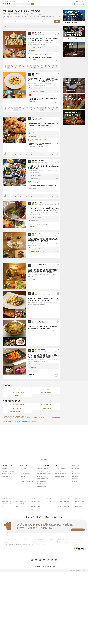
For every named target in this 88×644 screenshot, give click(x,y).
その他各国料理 (43, 323)
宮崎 (83, 504)
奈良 (46, 504)
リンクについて (46, 539)
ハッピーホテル (76, 481)
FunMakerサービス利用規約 (7, 545)
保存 (56, 33)
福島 (3, 507)
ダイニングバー (43, 120)
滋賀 (55, 504)
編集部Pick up (23, 466)
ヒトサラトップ (8, 539)
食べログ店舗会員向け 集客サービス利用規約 (10, 543)
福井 (32, 510)
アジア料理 (40, 204)
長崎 (83, 501)
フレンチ (45, 418)
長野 (39, 501)
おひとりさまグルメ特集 (17, 392)
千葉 (25, 501)
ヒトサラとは (14, 539)
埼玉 (17, 504)
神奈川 (21, 501)
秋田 (6, 504)
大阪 (46, 501)
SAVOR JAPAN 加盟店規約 (35, 541)
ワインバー (49, 294)
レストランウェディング (78, 474)
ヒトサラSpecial (23, 469)
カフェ (48, 418)
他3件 (57, 148)
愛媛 (68, 501)
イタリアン (40, 75)
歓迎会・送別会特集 (42, 476)
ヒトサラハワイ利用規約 (41, 543)
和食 (44, 34)
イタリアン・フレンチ (24, 418)
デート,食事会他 (35, 92)
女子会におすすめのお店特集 (44, 469)
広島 (65, 507)
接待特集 (17, 396)
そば (38, 34)
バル (48, 75)
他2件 (57, 61)
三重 (32, 507)
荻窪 (17, 421)
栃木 (24, 504)
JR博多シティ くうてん (60, 471)
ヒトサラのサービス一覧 (80, 1)
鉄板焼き (9, 419)
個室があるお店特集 (46, 392)
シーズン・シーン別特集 (43, 466)
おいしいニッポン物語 (25, 474)
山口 (68, 507)
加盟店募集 (40, 539)
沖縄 (80, 507)
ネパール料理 (49, 120)
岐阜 (32, 504)
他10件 (56, 103)
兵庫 (50, 501)
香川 (65, 501)
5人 (32, 48)
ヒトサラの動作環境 (21, 539)
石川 (39, 507)
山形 (10, 504)
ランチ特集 (17, 389)
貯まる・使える (33, 54)
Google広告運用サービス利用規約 (48, 541)
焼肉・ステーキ (31, 418)
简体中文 (44, 566)
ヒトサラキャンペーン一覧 (26, 484)
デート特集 (46, 389)
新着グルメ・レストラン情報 (15, 417)
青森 (7, 501)
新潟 (32, 501)
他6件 (57, 190)
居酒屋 (41, 34)
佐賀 (79, 501)
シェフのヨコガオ (6, 476)
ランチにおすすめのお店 (43, 479)
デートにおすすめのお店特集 (44, 471)
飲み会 (33, 179)
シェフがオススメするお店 (8, 471)
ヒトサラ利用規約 (66, 539)
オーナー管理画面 (58, 539)
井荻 (29, 421)
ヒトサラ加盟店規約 (25, 541)
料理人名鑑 (4, 469)
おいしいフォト (76, 471)
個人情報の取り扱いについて (27, 545)
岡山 (61, 507)
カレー (37, 418)
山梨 (35, 501)
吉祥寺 (20, 421)
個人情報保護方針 (17, 545)
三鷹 (22, 421)
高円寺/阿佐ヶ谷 (13, 421)
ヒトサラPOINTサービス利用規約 (53, 543)
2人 (32, 248)
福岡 (76, 501)
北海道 (3, 501)
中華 (35, 418)
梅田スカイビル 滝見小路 (60, 474)
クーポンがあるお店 (46, 408)
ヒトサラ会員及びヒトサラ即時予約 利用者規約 (11, 541)
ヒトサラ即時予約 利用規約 (75, 539)
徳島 (61, 501)
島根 (68, 504)
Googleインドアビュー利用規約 (62, 541)
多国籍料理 (52, 204)
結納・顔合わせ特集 (42, 481)
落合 (27, 421)
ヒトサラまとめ (23, 479)
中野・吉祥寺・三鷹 (15, 7)
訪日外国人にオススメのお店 (26, 481)
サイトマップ (29, 539)
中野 (21, 7)
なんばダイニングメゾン (60, 469)
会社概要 (52, 539)
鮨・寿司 (42, 162)
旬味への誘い (23, 476)
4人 (32, 88)
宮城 (3, 504)
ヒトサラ (5, 7)
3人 (32, 364)
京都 (54, 501)
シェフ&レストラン (7, 466)
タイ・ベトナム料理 (46, 204)
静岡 (35, 504)
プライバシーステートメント (39, 545)
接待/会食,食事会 (35, 252)
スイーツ (51, 418)
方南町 (24, 421)
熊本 (76, 504)
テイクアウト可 (43, 54)
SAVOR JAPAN (76, 469)
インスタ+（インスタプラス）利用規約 (28, 543)
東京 (17, 501)
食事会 (33, 51)
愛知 (39, 504)
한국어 (53, 566)
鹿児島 (76, 507)
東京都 (9, 7)
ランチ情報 (7, 417)
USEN (3, 539)
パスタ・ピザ (44, 75)
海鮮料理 (46, 162)
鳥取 (65, 504)
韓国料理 (42, 351)
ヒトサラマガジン (24, 471)
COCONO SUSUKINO (60, 476)
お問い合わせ (35, 539)
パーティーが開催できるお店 (17, 411)
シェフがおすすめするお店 (17, 405)
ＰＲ (56, 466)
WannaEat (75, 476)
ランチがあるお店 (46, 405)
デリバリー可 (51, 54)
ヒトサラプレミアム (6, 474)
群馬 (17, 507)
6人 (32, 175)
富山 (35, 507)
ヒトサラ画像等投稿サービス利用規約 (68, 543)
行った (58, 33)
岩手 (11, 501)
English (39, 566)
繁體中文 (49, 566)
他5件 (57, 376)
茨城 (21, 504)
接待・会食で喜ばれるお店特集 (44, 474)
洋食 (47, 323)
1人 (32, 133)
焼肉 (38, 351)
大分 (79, 504)
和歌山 (51, 504)
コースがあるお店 (17, 408)
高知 (61, 504)
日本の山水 (75, 479)
